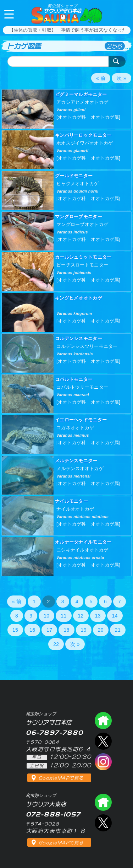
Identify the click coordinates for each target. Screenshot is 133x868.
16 (32, 630)
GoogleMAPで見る (61, 778)
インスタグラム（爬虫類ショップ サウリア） (103, 762)
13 (98, 616)
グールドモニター (74, 176)
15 (15, 630)
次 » (121, 78)
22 (56, 644)
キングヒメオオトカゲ (79, 298)
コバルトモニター (74, 379)
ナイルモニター (71, 501)
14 (115, 616)
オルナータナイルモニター (83, 542)
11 (63, 616)
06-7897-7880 (122, 14)
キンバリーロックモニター (83, 135)
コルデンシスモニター (79, 338)
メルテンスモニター (76, 461)
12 (81, 616)
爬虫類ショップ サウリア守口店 (103, 721)
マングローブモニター (79, 217)
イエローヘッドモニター (81, 420)
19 (84, 630)
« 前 (101, 78)
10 (46, 616)
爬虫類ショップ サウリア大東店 (103, 802)
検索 (117, 61)
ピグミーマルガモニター (81, 94)
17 (49, 630)
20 (101, 630)
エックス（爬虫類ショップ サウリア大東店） (103, 823)
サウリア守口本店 (62, 8)
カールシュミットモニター (83, 257)
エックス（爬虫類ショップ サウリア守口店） (103, 741)
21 (118, 630)
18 (66, 630)
